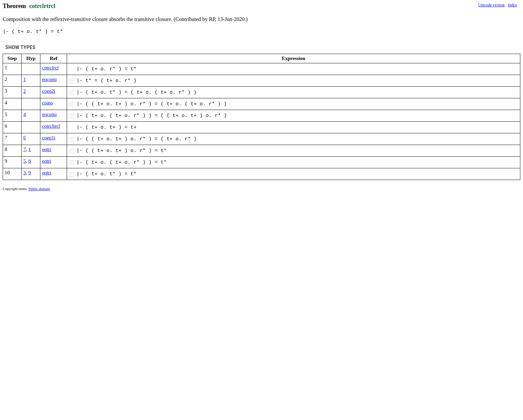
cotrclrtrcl (42, 6)
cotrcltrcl (51, 126)
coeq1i (49, 138)
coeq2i (49, 91)
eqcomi (49, 79)
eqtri (47, 149)
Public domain (39, 189)
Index (512, 5)
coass (48, 103)
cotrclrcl (50, 68)
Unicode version (491, 5)
